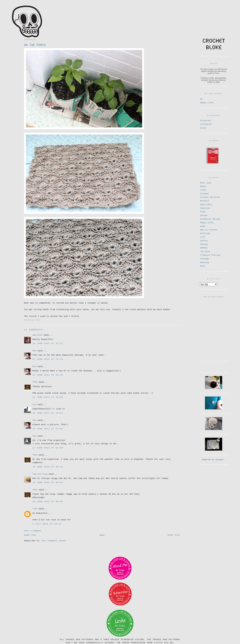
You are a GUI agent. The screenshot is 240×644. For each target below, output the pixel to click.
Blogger (220, 458)
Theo (35, 381)
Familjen (205, 208)
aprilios (37, 334)
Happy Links (207, 102)
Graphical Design (210, 219)
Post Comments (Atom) (54, 541)
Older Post (174, 535)
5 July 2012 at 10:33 (47, 523)
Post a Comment (33, 530)
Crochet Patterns (210, 197)
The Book (205, 251)
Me (201, 99)
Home (102, 535)
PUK (34, 350)
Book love (206, 182)
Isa (34, 404)
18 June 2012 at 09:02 (48, 481)
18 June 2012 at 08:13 (48, 466)
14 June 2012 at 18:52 (48, 412)
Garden (204, 215)
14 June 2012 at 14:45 (48, 374)
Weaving (204, 262)
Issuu (203, 128)
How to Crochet (209, 229)
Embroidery (206, 204)
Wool (203, 266)
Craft (203, 190)
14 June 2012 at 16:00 (48, 396)
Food (203, 211)
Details (204, 200)
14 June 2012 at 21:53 (48, 428)
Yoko (35, 508)
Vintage (204, 258)
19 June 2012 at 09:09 (48, 501)
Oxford (204, 240)
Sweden (204, 247)
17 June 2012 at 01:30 (48, 447)
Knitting (205, 233)
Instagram (206, 124)
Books (203, 186)
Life (203, 237)
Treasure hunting (210, 255)
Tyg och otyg (40, 473)
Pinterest (206, 120)
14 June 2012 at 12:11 (48, 342)
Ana (34, 435)
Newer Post (30, 535)
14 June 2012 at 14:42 (48, 358)
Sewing (204, 244)
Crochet (204, 193)
